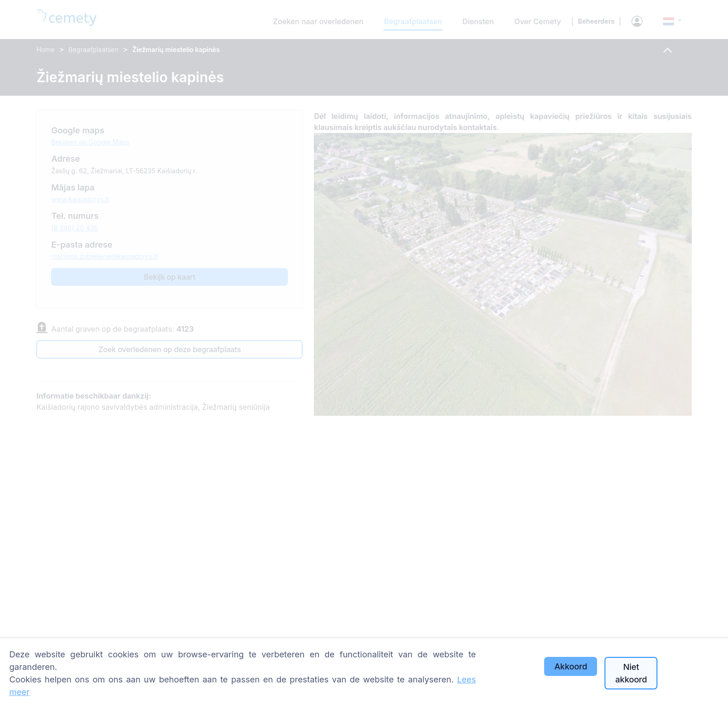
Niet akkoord (631, 673)
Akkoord (571, 666)
